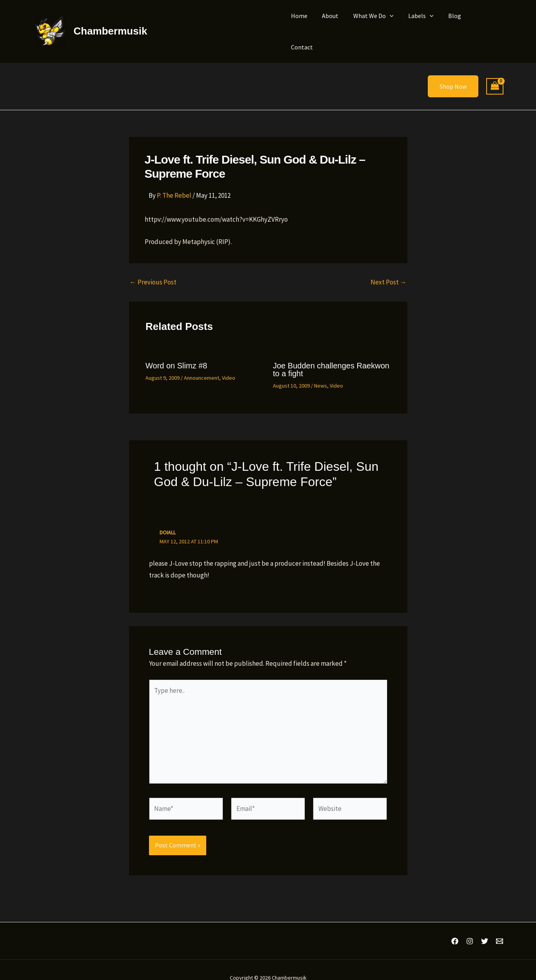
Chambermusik (111, 23)
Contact (486, 23)
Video (229, 361)
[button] (395, 23)
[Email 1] (500, 925)
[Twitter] (485, 925)
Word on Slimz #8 (176, 349)
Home (309, 23)
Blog (456, 23)
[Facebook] (455, 925)
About (338, 23)
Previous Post (153, 266)
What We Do (379, 23)
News (321, 369)
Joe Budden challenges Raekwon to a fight (331, 353)
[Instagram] (470, 925)
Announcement (202, 361)
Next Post (389, 266)
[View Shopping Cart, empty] (495, 70)
